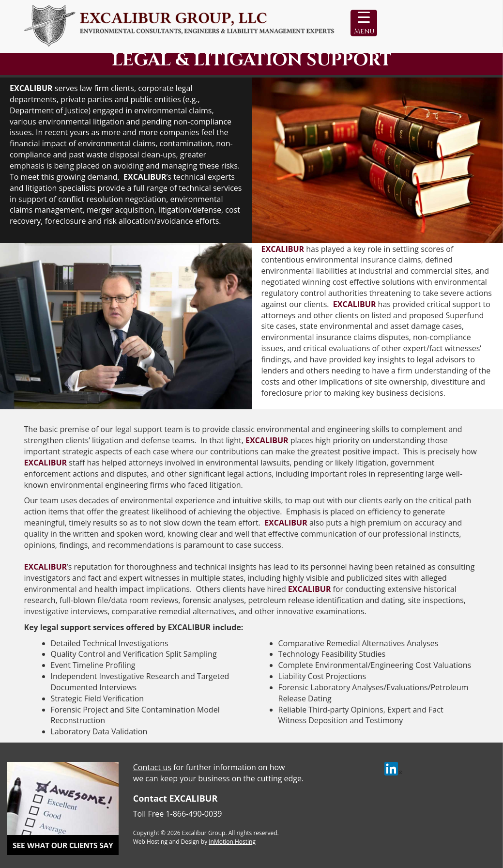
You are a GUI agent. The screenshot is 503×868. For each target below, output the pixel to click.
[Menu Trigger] (364, 23)
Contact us (152, 767)
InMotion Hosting (232, 842)
